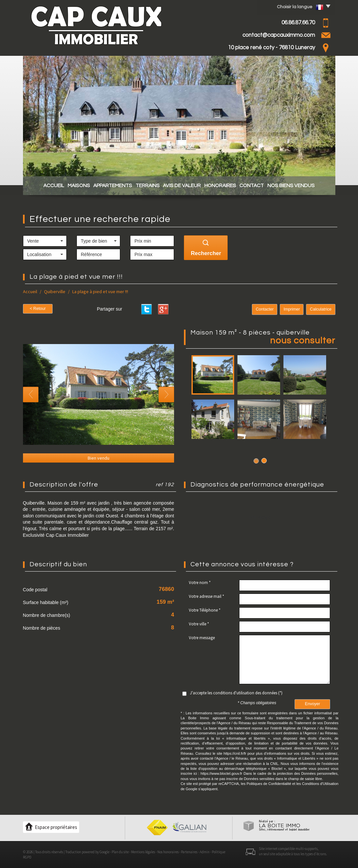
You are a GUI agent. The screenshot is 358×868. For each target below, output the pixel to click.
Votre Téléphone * (205, 610)
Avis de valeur (184, 185)
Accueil (42, 185)
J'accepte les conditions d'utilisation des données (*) (236, 693)
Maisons (70, 185)
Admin (205, 852)
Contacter (265, 309)
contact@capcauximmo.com (279, 35)
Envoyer (312, 704)
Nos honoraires (168, 852)
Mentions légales (143, 852)
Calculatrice (321, 309)
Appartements (107, 185)
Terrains (146, 185)
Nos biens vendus (303, 185)
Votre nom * (200, 583)
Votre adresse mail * (206, 596)
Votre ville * (199, 624)
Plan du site (120, 852)
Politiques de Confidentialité (269, 784)
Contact (260, 185)
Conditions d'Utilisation (320, 784)
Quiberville (55, 292)
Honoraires (225, 185)
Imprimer (292, 309)
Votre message (202, 638)
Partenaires (189, 852)
